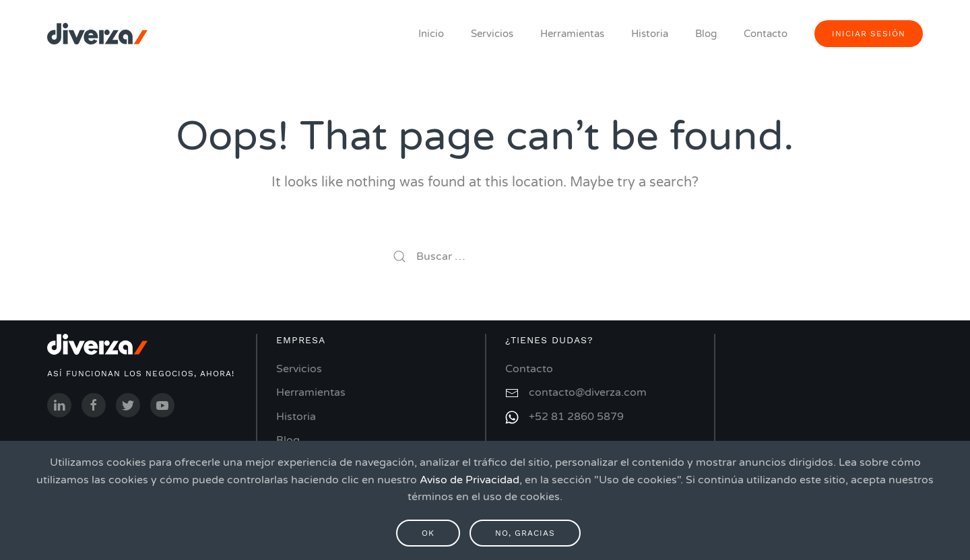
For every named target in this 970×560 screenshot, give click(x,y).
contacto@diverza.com (588, 392)
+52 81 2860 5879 (576, 417)
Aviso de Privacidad (470, 480)
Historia (650, 34)
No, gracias (525, 533)
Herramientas (572, 34)
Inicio (431, 34)
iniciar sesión (869, 34)
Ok (428, 533)
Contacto (766, 34)
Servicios (492, 34)
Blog (706, 34)
